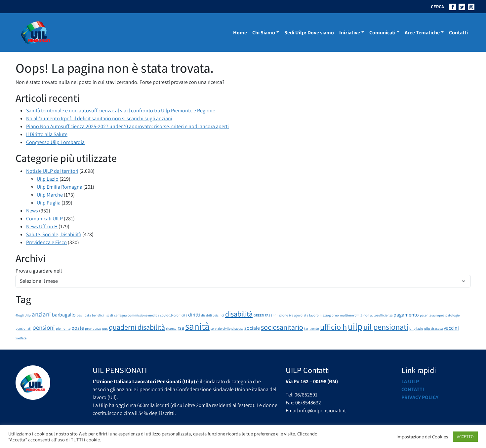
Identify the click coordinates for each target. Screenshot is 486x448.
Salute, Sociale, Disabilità (54, 234)
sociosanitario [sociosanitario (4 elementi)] (282, 327)
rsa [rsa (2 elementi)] (181, 328)
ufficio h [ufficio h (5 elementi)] (333, 327)
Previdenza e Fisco (46, 242)
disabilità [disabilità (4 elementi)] (239, 314)
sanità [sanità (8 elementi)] (197, 326)
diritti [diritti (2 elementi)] (194, 315)
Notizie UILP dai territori (52, 171)
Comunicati (382, 33)
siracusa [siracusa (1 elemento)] (237, 328)
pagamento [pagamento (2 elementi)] (406, 315)
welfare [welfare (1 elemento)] (21, 338)
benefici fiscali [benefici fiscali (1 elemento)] (102, 315)
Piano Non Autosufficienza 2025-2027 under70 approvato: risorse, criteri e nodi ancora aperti (127, 126)
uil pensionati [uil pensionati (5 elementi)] (386, 327)
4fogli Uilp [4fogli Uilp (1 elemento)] (23, 315)
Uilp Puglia (49, 203)
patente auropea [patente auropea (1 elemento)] (432, 315)
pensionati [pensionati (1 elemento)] (23, 328)
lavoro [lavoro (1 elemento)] (314, 315)
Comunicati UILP (44, 219)
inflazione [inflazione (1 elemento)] (281, 315)
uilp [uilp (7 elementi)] (355, 326)
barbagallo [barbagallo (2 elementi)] (64, 315)
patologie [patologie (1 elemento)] (452, 315)
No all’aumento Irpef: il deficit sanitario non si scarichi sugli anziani (99, 118)
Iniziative (350, 33)
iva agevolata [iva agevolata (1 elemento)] (299, 315)
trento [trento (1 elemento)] (314, 328)
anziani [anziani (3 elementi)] (41, 314)
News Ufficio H (42, 226)
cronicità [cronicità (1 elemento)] (180, 315)
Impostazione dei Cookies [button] (422, 437)
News (32, 211)
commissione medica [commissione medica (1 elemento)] (143, 315)
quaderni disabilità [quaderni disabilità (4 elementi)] (137, 327)
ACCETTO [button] (465, 437)
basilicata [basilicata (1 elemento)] (84, 315)
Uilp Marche (50, 195)
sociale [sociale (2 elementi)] (252, 328)
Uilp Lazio (48, 179)
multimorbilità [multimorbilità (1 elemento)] (351, 315)
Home (240, 33)
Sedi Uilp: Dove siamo (309, 33)
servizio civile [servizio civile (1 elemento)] (221, 328)
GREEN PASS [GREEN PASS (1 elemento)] (263, 315)
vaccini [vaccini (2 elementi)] (451, 328)
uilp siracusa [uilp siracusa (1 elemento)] (433, 328)
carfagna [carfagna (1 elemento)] (120, 315)
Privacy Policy (420, 397)
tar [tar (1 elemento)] (306, 328)
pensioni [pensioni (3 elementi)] (44, 327)
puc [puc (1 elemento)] (105, 328)
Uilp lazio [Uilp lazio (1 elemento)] (416, 328)
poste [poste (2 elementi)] (78, 328)
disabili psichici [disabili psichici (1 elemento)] (213, 315)
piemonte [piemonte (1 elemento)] (63, 328)
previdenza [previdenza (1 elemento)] (93, 328)
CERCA (437, 7)
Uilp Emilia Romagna (60, 187)
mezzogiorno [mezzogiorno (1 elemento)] (329, 315)
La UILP (410, 381)
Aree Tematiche (422, 33)
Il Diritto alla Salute (47, 134)
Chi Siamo (264, 33)
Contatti (458, 33)
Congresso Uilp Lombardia (55, 142)
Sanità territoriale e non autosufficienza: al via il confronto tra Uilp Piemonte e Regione (121, 111)
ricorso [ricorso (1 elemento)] (171, 328)
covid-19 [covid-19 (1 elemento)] (166, 315)
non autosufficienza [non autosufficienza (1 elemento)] (378, 315)
